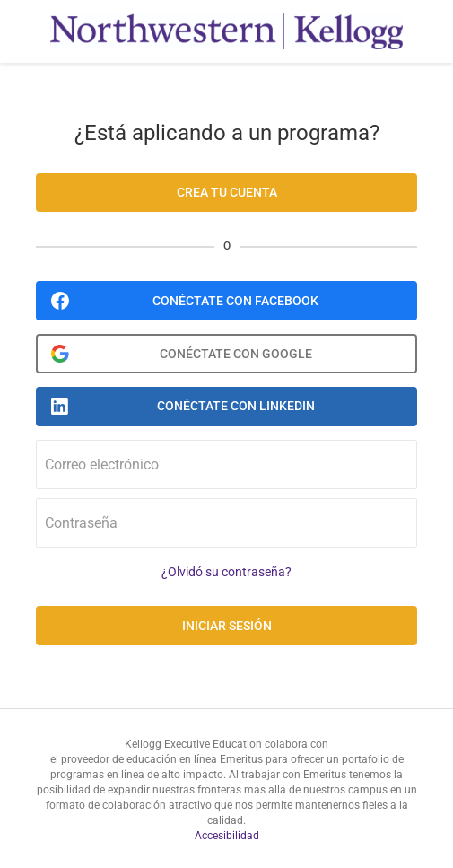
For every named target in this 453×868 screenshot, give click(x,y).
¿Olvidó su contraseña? (226, 572)
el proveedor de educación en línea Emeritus (157, 759)
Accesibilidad (227, 836)
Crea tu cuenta (227, 192)
